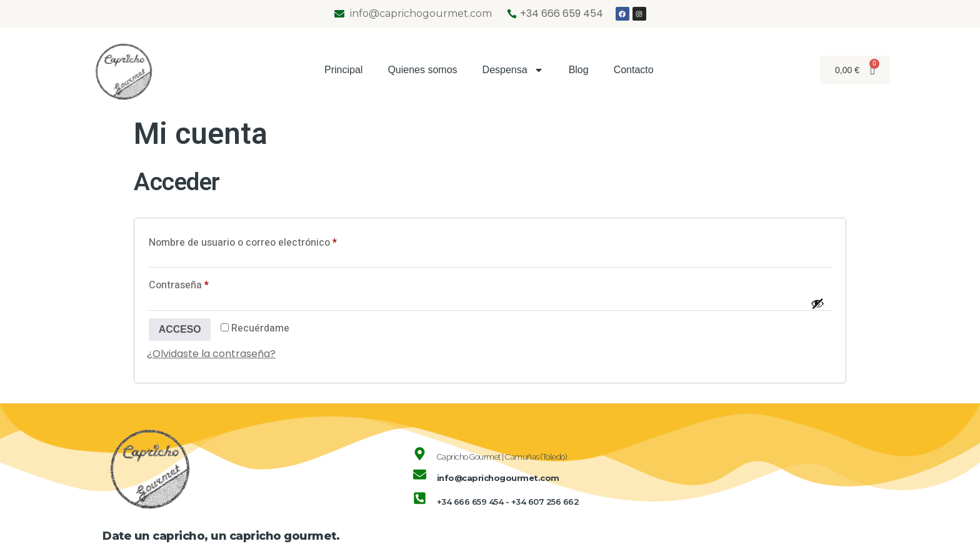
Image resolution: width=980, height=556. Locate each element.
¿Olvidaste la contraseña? (211, 354)
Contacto (634, 70)
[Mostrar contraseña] (817, 303)
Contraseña (203, 285)
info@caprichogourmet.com (498, 478)
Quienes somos (422, 70)
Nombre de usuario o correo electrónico (267, 241)
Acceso (180, 330)
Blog (579, 70)
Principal (343, 70)
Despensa (513, 70)
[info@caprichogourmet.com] (420, 475)
